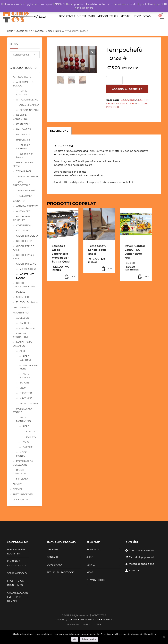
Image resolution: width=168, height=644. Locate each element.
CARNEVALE (23, 124)
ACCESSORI (23, 318)
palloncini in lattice (25, 155)
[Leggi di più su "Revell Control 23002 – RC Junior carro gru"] (140, 277)
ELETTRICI (32, 431)
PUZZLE (21, 292)
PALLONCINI (23, 140)
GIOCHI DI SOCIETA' (27, 236)
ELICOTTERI (26, 393)
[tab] (59, 131)
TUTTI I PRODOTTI (23, 494)
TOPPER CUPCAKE (22, 93)
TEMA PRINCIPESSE (27, 176)
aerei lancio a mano (29, 367)
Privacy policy (89, 639)
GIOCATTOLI (128, 100)
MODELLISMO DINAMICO (22, 344)
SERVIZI (17, 489)
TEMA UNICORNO (26, 190)
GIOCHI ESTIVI (24, 241)
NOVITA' (17, 484)
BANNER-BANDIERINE (20, 117)
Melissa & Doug (28, 269)
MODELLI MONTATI (23, 454)
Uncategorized (21, 499)
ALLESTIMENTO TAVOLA (23, 84)
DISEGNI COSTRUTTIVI (20, 335)
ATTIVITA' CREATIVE (27, 206)
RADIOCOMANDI (29, 403)
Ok (75, 639)
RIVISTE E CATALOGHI (20, 472)
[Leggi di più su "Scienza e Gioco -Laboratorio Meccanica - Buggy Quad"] (67, 277)
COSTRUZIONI (24, 225)
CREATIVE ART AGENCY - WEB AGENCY (90, 619)
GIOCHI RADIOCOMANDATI (24, 285)
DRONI (23, 388)
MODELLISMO (21, 313)
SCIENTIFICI (23, 297)
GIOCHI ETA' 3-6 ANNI (23, 257)
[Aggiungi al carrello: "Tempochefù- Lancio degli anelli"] (104, 269)
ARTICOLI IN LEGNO (27, 100)
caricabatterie (27, 328)
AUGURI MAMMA (29, 105)
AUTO (26, 442)
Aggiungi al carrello (127, 89)
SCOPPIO (31, 437)
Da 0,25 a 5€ (23, 230)
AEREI (23, 351)
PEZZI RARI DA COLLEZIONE (23, 463)
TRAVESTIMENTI (25, 196)
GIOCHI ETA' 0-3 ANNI (24, 248)
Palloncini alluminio (23, 147)
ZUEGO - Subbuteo (27, 302)
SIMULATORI (23, 479)
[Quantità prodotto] (114, 80)
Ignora (89, 8)
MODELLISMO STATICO (22, 410)
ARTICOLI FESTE (22, 77)
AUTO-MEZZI (23, 211)
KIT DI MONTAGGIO (23, 419)
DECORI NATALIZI (29, 110)
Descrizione (59, 131)
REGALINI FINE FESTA (23, 164)
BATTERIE (25, 323)
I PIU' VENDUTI (21, 307)
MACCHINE (26, 398)
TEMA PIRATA (24, 171)
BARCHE (24, 383)
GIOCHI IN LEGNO (26, 264)
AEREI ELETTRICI (25, 358)
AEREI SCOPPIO (25, 376)
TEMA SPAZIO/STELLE (21, 183)
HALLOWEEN (23, 129)
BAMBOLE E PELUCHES (21, 218)
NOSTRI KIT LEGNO (128, 104)
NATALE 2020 (24, 134)
